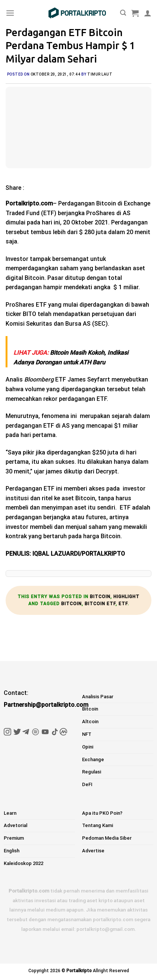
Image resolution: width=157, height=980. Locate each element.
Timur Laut (100, 74)
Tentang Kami (98, 825)
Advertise (93, 851)
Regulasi (92, 772)
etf (123, 604)
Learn (10, 813)
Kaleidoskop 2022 (23, 863)
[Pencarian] (123, 13)
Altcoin (90, 722)
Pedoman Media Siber (107, 838)
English (12, 851)
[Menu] (10, 13)
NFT (87, 734)
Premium (14, 838)
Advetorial (15, 825)
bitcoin (71, 604)
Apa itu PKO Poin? (102, 813)
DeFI (87, 784)
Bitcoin (100, 597)
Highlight (126, 597)
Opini (88, 747)
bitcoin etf (100, 604)
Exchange (93, 759)
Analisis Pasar (98, 697)
